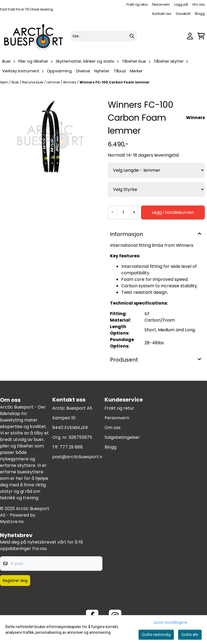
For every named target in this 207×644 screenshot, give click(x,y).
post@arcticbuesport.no (79, 457)
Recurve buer (33, 82)
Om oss (199, 4)
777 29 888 (71, 447)
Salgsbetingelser (122, 437)
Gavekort (183, 14)
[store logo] (34, 36)
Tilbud (120, 71)
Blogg (200, 14)
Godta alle (190, 635)
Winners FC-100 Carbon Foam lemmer (115, 82)
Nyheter (102, 71)
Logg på (181, 4)
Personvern (161, 4)
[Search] (132, 36)
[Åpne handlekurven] (201, 36)
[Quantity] (123, 213)
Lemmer (54, 82)
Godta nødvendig (156, 635)
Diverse (83, 71)
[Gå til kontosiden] (190, 36)
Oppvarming (59, 71)
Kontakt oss (162, 14)
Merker (136, 71)
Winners (70, 82)
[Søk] (104, 36)
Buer (16, 82)
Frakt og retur (137, 4)
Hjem (5, 82)
